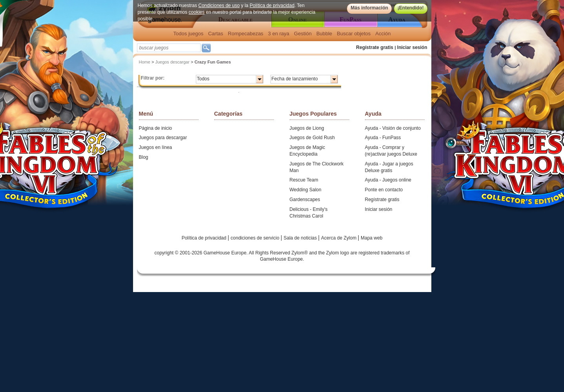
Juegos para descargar (163, 138)
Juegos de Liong (307, 128)
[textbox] (169, 48)
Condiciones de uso (219, 5)
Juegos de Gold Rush (312, 138)
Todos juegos (189, 34)
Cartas (215, 34)
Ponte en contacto (384, 190)
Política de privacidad (272, 5)
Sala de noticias (301, 238)
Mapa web (371, 238)
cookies (197, 12)
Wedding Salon (306, 190)
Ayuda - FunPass (383, 138)
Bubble (324, 34)
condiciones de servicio (256, 238)
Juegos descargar (172, 62)
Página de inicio (156, 128)
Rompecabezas (246, 34)
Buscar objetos (354, 34)
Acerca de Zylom (339, 238)
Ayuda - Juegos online (388, 180)
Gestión (303, 34)
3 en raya (279, 34)
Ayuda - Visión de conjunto (393, 128)
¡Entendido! (411, 8)
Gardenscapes (305, 200)
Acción (383, 34)
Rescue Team (304, 180)
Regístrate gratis (375, 47)
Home (145, 62)
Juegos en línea (156, 147)
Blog (144, 157)
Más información (369, 8)
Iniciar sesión (412, 47)
